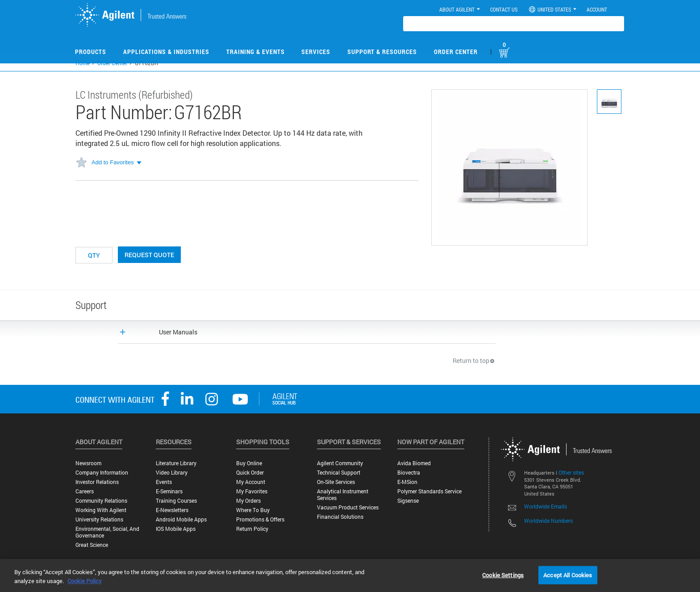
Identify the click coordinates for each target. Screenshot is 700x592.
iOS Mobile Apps (176, 529)
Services (316, 52)
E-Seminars (169, 491)
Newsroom (88, 463)
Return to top (474, 361)
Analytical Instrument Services (343, 495)
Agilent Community (340, 463)
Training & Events (256, 52)
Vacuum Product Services (348, 507)
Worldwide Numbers (548, 521)
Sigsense (408, 501)
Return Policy (252, 529)
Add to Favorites (113, 162)
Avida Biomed (414, 463)
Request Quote (149, 255)
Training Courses (176, 501)
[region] (350, 575)
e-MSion (407, 482)
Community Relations (101, 501)
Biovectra (409, 473)
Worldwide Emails (546, 506)
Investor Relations (97, 482)
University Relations (99, 519)
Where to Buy (253, 510)
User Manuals (178, 332)
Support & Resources (382, 52)
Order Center (456, 52)
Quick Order (250, 473)
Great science (92, 545)
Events (164, 482)
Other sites (571, 472)
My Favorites (252, 491)
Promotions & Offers (260, 519)
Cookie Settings (503, 575)
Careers (85, 491)
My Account (251, 482)
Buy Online (249, 463)
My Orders (248, 501)
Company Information (102, 473)
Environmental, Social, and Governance (107, 532)
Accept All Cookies (568, 575)
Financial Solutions (340, 517)
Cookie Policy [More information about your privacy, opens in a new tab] (85, 581)
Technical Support (339, 473)
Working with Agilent (101, 510)
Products (91, 52)
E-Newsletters (172, 510)
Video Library (172, 473)
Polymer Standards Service (429, 491)
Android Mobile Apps (181, 519)
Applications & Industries (166, 52)
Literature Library (176, 463)
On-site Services (336, 482)
